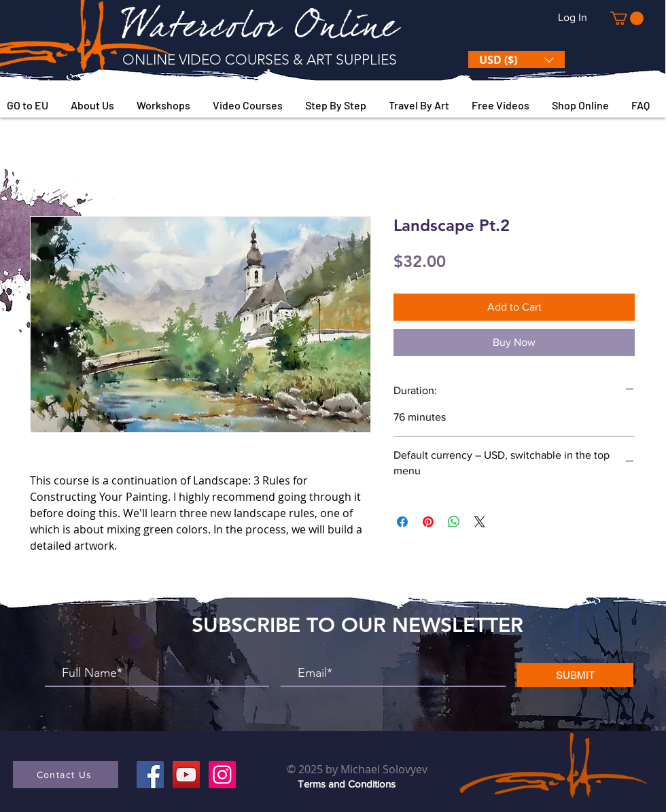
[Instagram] (222, 775)
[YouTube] (186, 775)
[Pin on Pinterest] (428, 522)
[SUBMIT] (575, 675)
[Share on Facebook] (402, 522)
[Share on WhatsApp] (454, 522)
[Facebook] (150, 775)
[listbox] (516, 59)
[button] (627, 18)
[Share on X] (480, 522)
